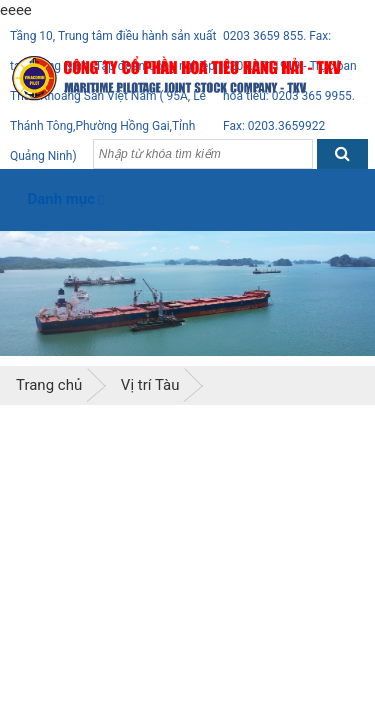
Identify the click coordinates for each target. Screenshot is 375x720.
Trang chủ (49, 385)
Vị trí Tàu (150, 385)
